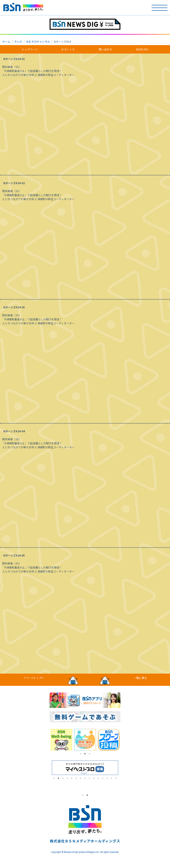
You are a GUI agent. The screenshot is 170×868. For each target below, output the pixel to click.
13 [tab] (107, 778)
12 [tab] (103, 778)
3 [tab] (89, 754)
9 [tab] (89, 778)
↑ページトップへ (34, 678)
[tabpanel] (61, 740)
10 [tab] (94, 778)
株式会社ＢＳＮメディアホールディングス (85, 841)
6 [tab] (76, 778)
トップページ (30, 49)
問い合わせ (105, 49)
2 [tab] (85, 754)
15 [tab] (116, 778)
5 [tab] (72, 778)
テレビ (18, 41)
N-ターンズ (68, 49)
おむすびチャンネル (38, 41)
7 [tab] (81, 778)
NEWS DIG (142, 49)
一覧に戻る (140, 678)
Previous (46, 740)
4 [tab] (67, 778)
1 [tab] (81, 754)
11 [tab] (98, 778)
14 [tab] (112, 778)
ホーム (6, 41)
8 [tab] (85, 778)
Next (124, 740)
